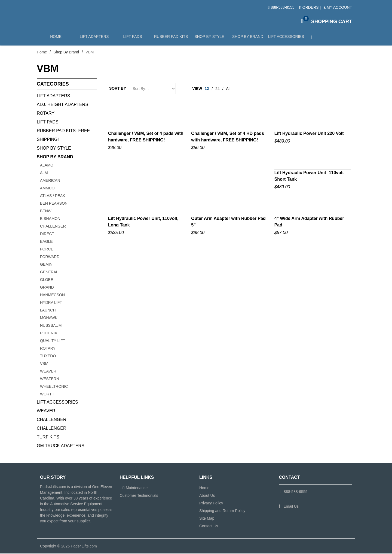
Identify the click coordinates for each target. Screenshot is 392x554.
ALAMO (47, 166)
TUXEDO (48, 356)
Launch (48, 311)
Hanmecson (52, 295)
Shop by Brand (247, 39)
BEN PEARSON (54, 204)
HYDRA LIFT (51, 303)
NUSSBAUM (51, 326)
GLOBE (47, 280)
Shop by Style (209, 39)
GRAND (47, 288)
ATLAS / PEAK (53, 196)
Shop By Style (54, 149)
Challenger (51, 420)
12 (207, 89)
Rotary (46, 114)
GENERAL (49, 273)
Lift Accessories (285, 39)
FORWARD (50, 257)
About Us (207, 496)
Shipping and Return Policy (222, 511)
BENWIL (47, 211)
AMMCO (47, 189)
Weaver (48, 372)
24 (218, 89)
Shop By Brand (66, 53)
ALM (44, 173)
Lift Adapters (94, 39)
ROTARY (48, 349)
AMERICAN (50, 181)
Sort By (118, 89)
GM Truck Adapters (61, 446)
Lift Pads (132, 39)
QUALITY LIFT (53, 341)
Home (56, 39)
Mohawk (49, 318)
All (228, 89)
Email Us (291, 507)
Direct (47, 234)
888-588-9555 (282, 7)
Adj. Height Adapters (62, 105)
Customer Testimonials (139, 496)
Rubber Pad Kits (170, 39)
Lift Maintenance (134, 488)
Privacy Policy (211, 504)
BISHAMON (50, 219)
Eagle (46, 242)
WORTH (47, 395)
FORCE (47, 250)
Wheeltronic (54, 387)
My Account (338, 7)
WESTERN (50, 379)
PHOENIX (49, 334)
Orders (309, 7)
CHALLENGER (53, 227)
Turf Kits (48, 438)
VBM (44, 364)
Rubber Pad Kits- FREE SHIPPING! (63, 136)
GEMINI (47, 265)
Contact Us (209, 526)
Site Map (207, 519)
